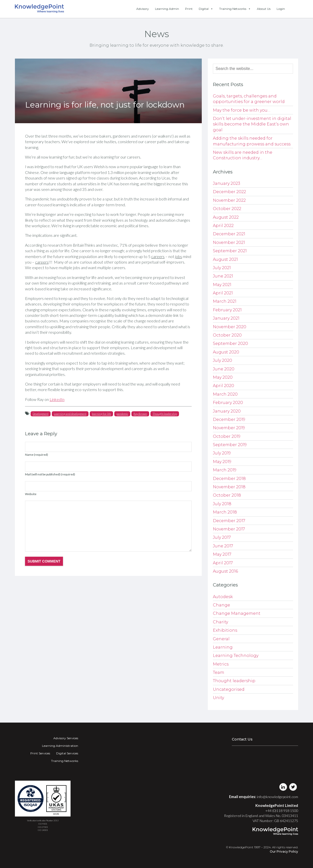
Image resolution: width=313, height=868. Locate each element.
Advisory (143, 9)
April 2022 (223, 226)
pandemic (122, 414)
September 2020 (230, 343)
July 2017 (222, 537)
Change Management (237, 613)
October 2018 (227, 495)
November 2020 (230, 327)
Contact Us (242, 739)
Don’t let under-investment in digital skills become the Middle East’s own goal (252, 124)
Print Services (40, 753)
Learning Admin (167, 9)
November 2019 (229, 428)
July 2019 (222, 453)
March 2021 (225, 301)
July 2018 (222, 504)
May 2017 (222, 554)
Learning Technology (236, 656)
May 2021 (222, 285)
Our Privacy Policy (284, 851)
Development (41, 414)
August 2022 (226, 217)
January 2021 (226, 318)
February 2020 (228, 403)
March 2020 (225, 394)
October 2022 (227, 209)
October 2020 (227, 335)
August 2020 (226, 352)
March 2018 (225, 512)
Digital (206, 9)
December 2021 (229, 234)
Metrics (221, 664)
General (221, 639)
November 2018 (229, 487)
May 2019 (222, 462)
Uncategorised (229, 689)
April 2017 (223, 563)
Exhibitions (225, 630)
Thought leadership (165, 414)
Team (219, 672)
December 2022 (229, 192)
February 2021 (227, 310)
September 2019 (230, 445)
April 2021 (223, 293)
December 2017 (229, 521)
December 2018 (229, 479)
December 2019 (229, 419)
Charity (220, 622)
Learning (223, 647)
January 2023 (227, 183)
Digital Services (67, 753)
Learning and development (70, 414)
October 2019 (227, 436)
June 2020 (224, 369)
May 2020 (223, 377)
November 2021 (229, 242)
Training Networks (235, 9)
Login (281, 9)
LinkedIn (57, 399)
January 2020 (227, 411)
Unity (218, 698)
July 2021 (222, 268)
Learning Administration (60, 746)
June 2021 (223, 276)
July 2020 (222, 360)
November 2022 (229, 200)
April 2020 (223, 386)
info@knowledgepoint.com (277, 797)
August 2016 (225, 571)
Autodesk (223, 597)
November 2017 (229, 529)
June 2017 (223, 546)
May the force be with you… (242, 110)
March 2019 (225, 470)
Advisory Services (66, 738)
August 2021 (225, 259)
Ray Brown (140, 414)
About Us (264, 9)
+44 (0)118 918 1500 (282, 811)
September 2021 (230, 251)
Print (189, 9)
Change (221, 605)
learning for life (101, 414)
